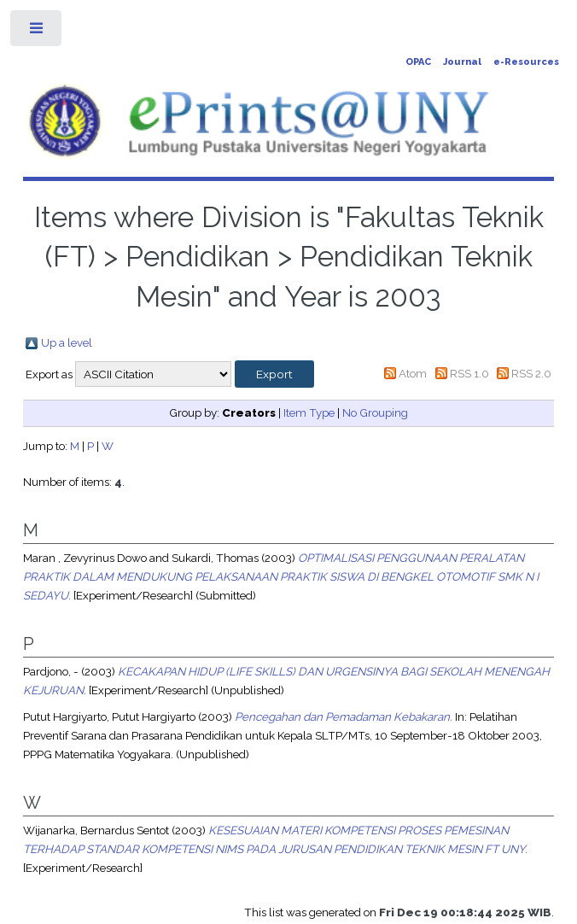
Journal (462, 62)
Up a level (67, 342)
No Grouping (375, 412)
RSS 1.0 (469, 373)
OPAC (418, 62)
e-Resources (526, 62)
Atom (413, 373)
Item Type (309, 412)
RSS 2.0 (531, 373)
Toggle (37, 32)
